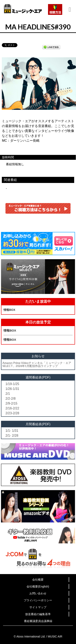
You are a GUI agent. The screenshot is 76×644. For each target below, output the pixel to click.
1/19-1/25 (12, 384)
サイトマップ (38, 607)
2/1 (8, 394)
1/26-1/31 (12, 389)
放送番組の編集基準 (38, 614)
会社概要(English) (38, 586)
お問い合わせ (38, 593)
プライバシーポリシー (38, 600)
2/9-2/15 (11, 403)
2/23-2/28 (12, 413)
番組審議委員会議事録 (38, 621)
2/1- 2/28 (12, 436)
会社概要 (38, 580)
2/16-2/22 (12, 408)
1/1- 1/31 (12, 431)
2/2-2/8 (11, 399)
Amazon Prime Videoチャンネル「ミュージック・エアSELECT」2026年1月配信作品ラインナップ (37, 364)
